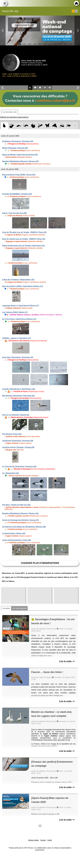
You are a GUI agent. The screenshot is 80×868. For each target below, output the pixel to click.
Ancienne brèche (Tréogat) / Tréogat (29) (18, 447)
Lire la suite (67, 661)
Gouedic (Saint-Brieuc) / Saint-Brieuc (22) (19, 389)
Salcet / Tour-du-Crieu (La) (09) (14, 213)
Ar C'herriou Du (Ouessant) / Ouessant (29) (19, 466)
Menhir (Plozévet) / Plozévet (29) (15, 148)
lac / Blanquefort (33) (11, 473)
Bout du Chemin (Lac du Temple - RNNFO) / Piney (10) (24, 239)
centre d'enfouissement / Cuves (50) (17, 540)
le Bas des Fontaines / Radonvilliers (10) (18, 280)
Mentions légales (34, 840)
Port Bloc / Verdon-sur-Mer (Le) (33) (16, 505)
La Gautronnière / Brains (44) (14, 533)
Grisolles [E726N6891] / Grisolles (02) (17, 194)
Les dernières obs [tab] (9, 112)
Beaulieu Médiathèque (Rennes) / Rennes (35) (20, 161)
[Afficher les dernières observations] (14, 117)
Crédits (50, 840)
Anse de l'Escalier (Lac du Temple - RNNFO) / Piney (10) (24, 232)
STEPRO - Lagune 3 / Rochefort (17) (16, 338)
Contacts (43, 840)
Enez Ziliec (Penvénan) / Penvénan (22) (18, 357)
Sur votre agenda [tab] (19, 608)
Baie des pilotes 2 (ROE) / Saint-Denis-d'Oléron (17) (23, 286)
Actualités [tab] (6, 608)
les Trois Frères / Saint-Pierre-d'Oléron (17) (19, 319)
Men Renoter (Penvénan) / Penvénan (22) (18, 396)
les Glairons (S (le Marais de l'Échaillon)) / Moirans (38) (24, 527)
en (76, 11)
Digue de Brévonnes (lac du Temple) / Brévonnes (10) (23, 246)
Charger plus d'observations (40, 563)
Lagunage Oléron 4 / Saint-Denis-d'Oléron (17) (21, 306)
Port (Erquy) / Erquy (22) (12, 434)
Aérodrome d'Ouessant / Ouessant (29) (18, 441)
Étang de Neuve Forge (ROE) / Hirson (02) (19, 175)
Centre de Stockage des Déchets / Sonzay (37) (21, 520)
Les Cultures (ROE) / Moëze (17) (15, 312)
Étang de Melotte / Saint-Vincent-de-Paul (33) (20, 155)
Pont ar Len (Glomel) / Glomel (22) (16, 415)
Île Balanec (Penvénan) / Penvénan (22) (18, 141)
